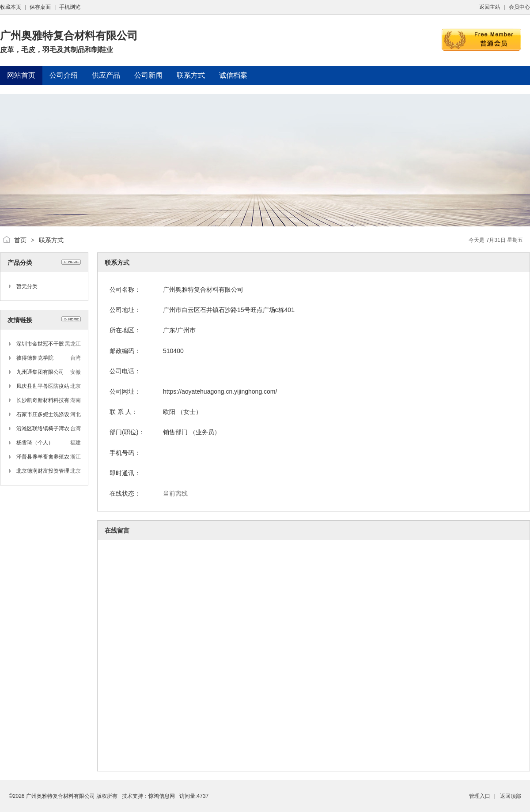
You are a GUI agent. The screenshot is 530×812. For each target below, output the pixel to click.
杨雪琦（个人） (35, 443)
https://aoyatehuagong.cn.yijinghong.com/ (220, 391)
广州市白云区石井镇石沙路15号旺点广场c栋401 (229, 310)
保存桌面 (40, 7)
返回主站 (490, 7)
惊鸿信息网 (162, 796)
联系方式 (51, 240)
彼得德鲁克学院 (35, 358)
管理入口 (480, 796)
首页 (20, 240)
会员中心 (519, 7)
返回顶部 (511, 796)
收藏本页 (11, 7)
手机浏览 (70, 7)
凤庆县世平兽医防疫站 (43, 386)
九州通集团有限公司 (40, 372)
